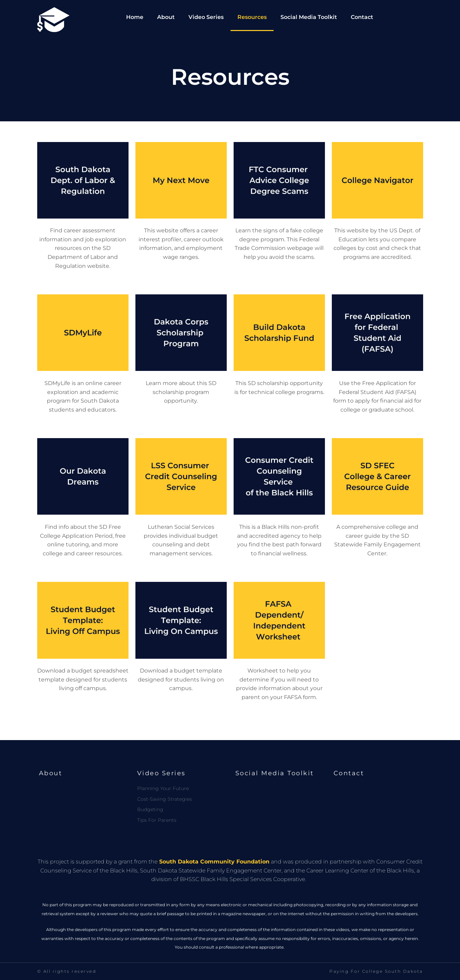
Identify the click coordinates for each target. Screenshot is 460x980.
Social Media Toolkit (309, 17)
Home (135, 17)
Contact (362, 17)
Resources (252, 17)
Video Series (206, 17)
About (166, 17)
